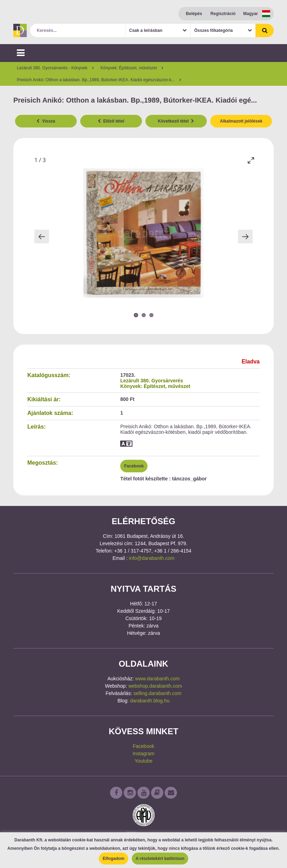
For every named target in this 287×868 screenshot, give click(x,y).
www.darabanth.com (158, 679)
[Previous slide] (42, 237)
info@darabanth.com (152, 558)
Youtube (143, 761)
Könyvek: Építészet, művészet (155, 386)
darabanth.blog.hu (150, 701)
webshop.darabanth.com (155, 686)
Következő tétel (176, 121)
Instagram (143, 754)
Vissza (46, 121)
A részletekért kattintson (160, 859)
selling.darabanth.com (158, 693)
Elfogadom (114, 859)
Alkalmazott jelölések (241, 121)
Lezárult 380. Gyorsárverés (152, 381)
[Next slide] (245, 237)
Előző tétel (111, 121)
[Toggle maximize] (251, 160)
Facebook (134, 466)
